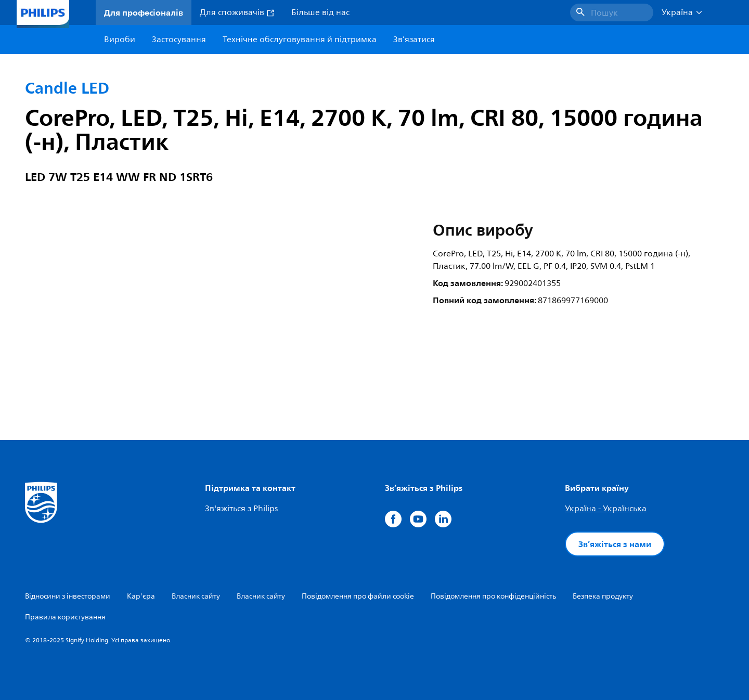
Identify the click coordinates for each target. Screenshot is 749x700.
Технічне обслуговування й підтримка (300, 40)
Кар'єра (141, 596)
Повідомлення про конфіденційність (493, 596)
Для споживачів (237, 12)
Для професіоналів (144, 12)
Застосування (179, 40)
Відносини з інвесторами (68, 596)
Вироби (120, 40)
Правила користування (65, 617)
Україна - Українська (606, 509)
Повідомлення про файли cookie (358, 596)
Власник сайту (196, 596)
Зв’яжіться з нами (615, 544)
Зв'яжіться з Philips (241, 509)
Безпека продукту (603, 596)
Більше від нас (320, 12)
